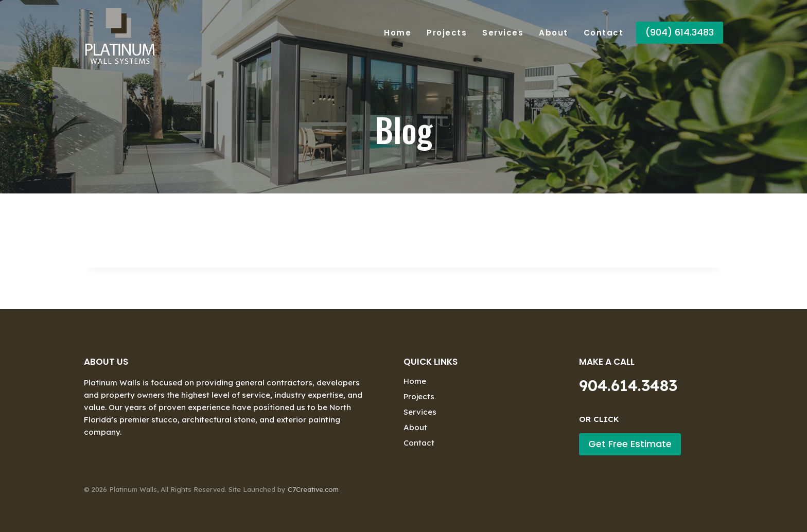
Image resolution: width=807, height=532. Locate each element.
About (554, 33)
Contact (604, 33)
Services (503, 33)
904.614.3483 (628, 385)
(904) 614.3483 (680, 32)
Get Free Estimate (630, 444)
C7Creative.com (313, 489)
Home (398, 33)
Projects (447, 33)
